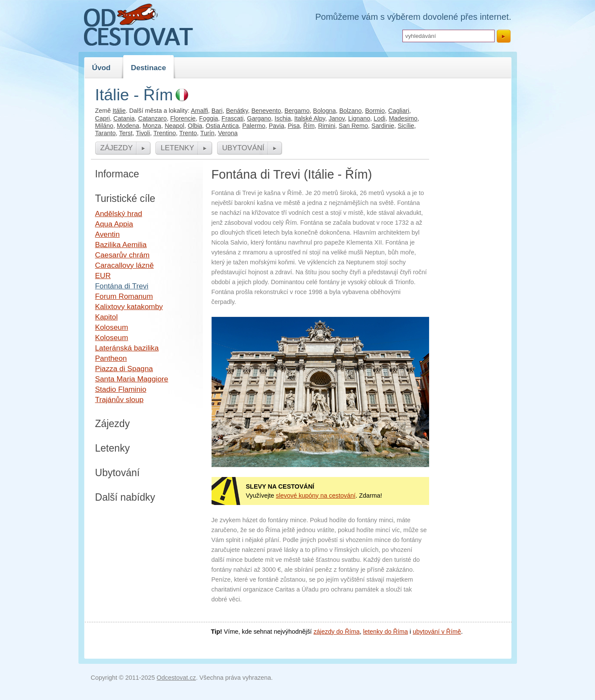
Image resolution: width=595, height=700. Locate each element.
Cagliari (399, 111)
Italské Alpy (310, 118)
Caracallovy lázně (125, 265)
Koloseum (112, 327)
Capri (103, 118)
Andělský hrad (119, 214)
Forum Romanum (124, 296)
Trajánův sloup (120, 400)
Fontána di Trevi (122, 286)
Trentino (165, 133)
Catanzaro (153, 118)
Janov (337, 118)
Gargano (259, 118)
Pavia (277, 126)
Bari (217, 111)
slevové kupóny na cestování (316, 496)
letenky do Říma (386, 632)
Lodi (379, 118)
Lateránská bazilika (127, 348)
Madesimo (403, 118)
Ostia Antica (222, 126)
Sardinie (383, 126)
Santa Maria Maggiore (132, 379)
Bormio (375, 111)
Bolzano (350, 111)
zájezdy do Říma (337, 632)
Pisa (294, 126)
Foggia (209, 118)
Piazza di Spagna (124, 369)
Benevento (266, 111)
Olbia (195, 126)
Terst (126, 133)
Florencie (183, 118)
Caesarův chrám (123, 255)
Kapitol (107, 317)
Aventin (107, 234)
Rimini (327, 126)
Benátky (237, 111)
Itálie (119, 111)
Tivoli (143, 133)
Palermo (254, 126)
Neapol (174, 126)
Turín (207, 133)
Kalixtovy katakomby (129, 307)
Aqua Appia (114, 224)
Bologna (325, 111)
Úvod (101, 68)
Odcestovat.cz (176, 678)
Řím (309, 126)
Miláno (104, 126)
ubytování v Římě (437, 632)
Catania (124, 118)
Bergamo (297, 111)
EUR (103, 276)
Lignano (359, 118)
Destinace (149, 68)
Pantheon (111, 358)
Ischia (283, 118)
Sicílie (406, 126)
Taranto (106, 133)
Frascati (232, 118)
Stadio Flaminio (121, 389)
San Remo (353, 126)
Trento (188, 133)
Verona (228, 133)
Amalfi (199, 111)
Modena (128, 126)
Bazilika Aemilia (121, 245)
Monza (152, 126)
